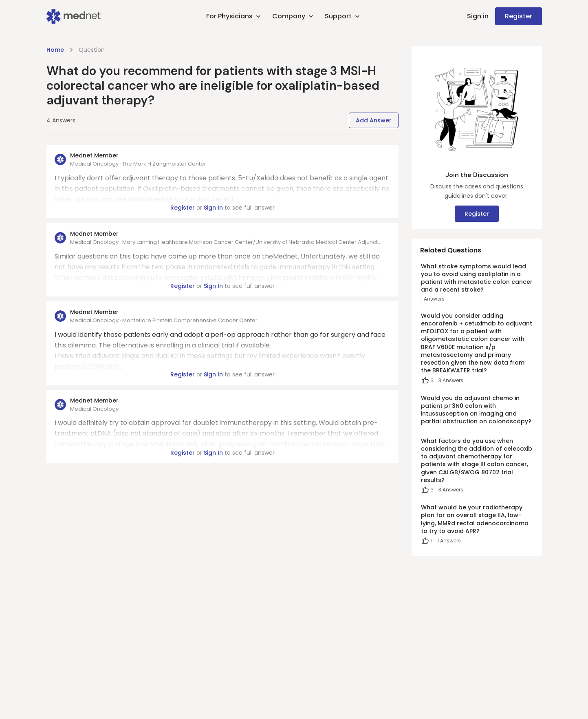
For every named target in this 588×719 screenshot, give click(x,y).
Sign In (213, 208)
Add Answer (374, 120)
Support (343, 16)
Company (294, 16)
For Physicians (234, 16)
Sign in (478, 16)
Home (55, 50)
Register (519, 16)
